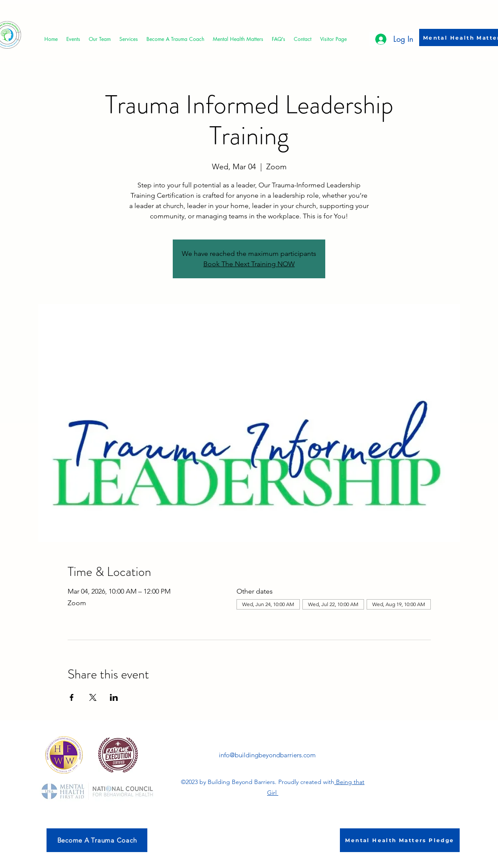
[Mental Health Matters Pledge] (400, 840)
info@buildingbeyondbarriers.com (267, 755)
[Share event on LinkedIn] (114, 697)
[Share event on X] (93, 697)
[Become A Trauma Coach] (97, 840)
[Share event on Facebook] (72, 697)
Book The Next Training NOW (249, 264)
